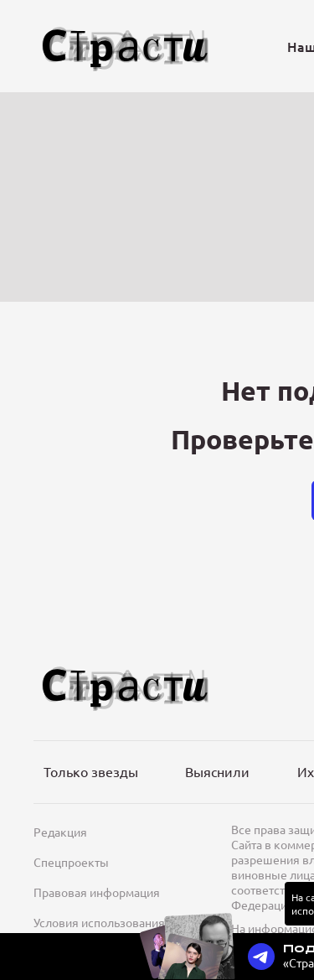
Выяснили (217, 771)
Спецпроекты (71, 862)
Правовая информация (97, 892)
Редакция (60, 832)
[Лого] (126, 47)
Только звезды (91, 771)
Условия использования (99, 922)
